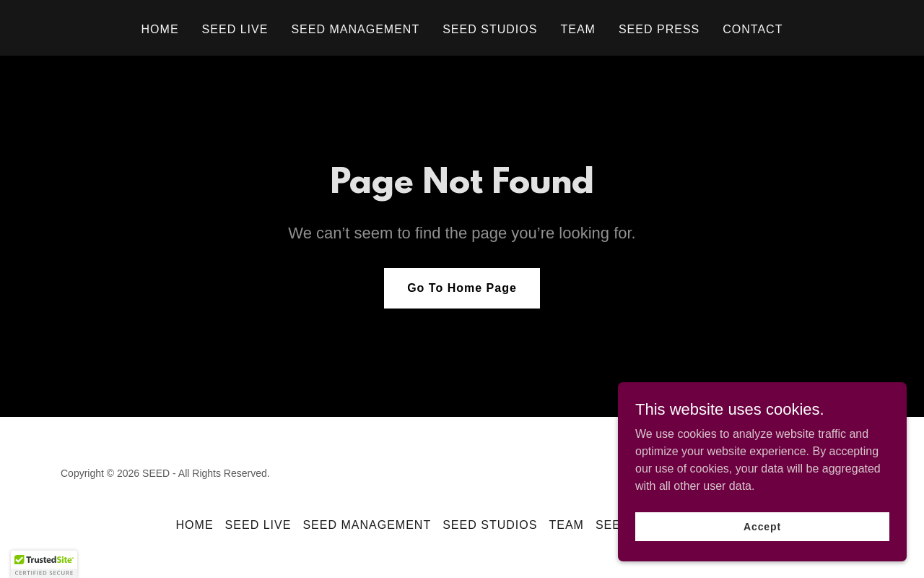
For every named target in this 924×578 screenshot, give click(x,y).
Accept (762, 526)
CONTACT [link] (753, 29)
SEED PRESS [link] (659, 29)
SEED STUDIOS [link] (490, 29)
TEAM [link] (577, 29)
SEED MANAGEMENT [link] (355, 29)
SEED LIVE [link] (235, 29)
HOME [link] (160, 29)
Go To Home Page (462, 288)
